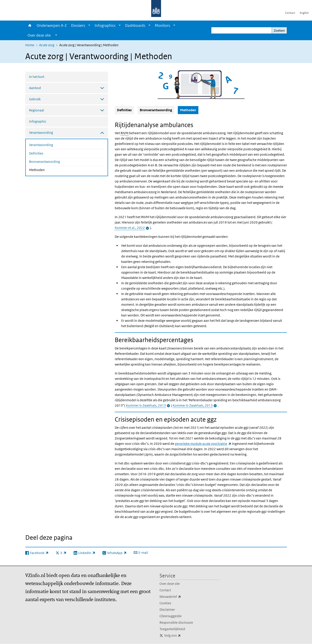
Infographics (105, 25)
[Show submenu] (89, 25)
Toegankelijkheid (172, 629)
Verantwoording (41, 145)
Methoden (49, 169)
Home (30, 25)
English (304, 13)
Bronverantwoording (45, 162)
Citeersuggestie (171, 616)
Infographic (38, 121)
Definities (36, 153)
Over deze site (170, 584)
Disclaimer (167, 609)
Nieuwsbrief (180, 597)
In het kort (37, 77)
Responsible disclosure (176, 622)
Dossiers (78, 25)
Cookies (165, 603)
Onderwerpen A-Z (52, 25)
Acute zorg (47, 45)
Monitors (162, 25)
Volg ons (182, 636)
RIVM (124, 133)
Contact (290, 13)
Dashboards (135, 25)
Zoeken (279, 30)
